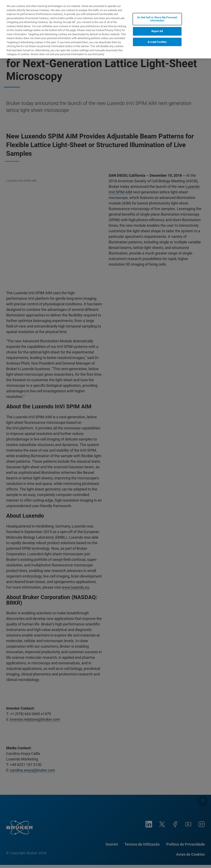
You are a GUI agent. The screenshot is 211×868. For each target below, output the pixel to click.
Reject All (157, 31)
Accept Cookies (157, 42)
